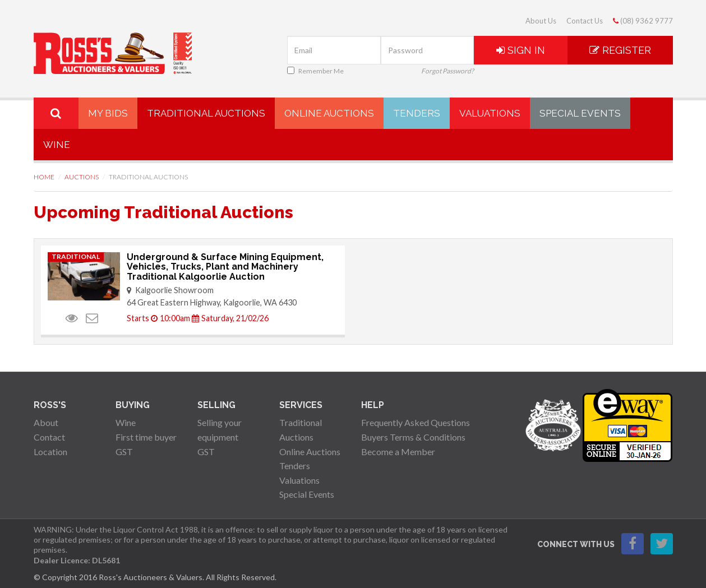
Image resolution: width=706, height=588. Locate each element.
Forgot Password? (447, 71)
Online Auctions (329, 113)
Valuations (490, 113)
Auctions (82, 177)
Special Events (580, 113)
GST (124, 452)
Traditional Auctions (206, 113)
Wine (57, 145)
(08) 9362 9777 (643, 21)
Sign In (521, 50)
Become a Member (398, 452)
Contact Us (585, 21)
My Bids (108, 113)
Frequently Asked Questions (416, 422)
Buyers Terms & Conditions (413, 437)
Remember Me (315, 71)
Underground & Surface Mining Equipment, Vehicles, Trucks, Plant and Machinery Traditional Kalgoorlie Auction (225, 267)
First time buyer (146, 437)
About (46, 422)
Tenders (417, 113)
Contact (49, 437)
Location (50, 452)
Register (620, 50)
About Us (541, 21)
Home (44, 177)
